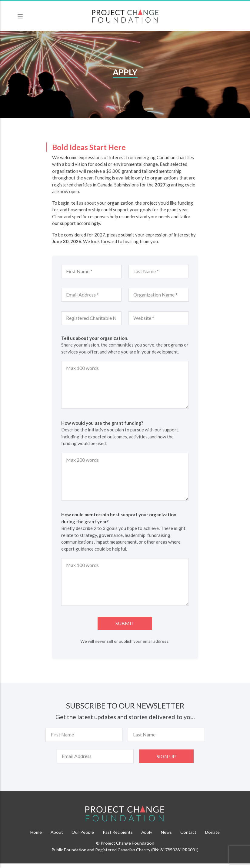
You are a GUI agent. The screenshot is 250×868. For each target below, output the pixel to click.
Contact (188, 832)
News (166, 832)
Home (36, 832)
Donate (212, 832)
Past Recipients (118, 832)
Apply (147, 832)
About (57, 832)
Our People (83, 832)
